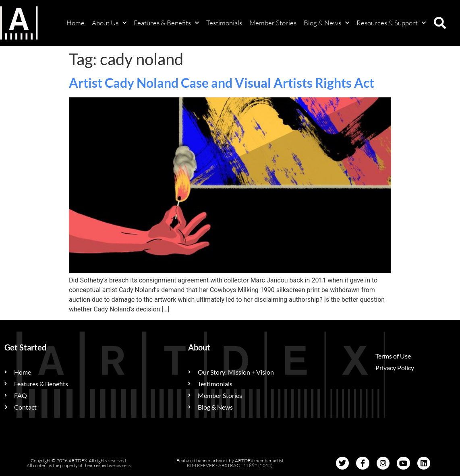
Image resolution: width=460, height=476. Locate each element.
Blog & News (326, 23)
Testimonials (224, 23)
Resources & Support (391, 23)
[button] (440, 23)
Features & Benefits (166, 23)
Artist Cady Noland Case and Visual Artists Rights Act (222, 83)
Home (76, 23)
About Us (109, 23)
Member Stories (273, 23)
